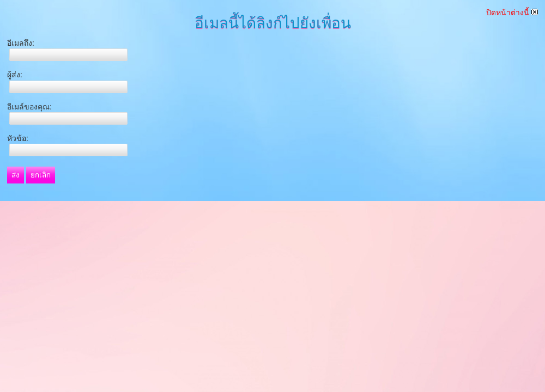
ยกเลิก (41, 175)
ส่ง (16, 175)
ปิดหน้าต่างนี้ (512, 13)
